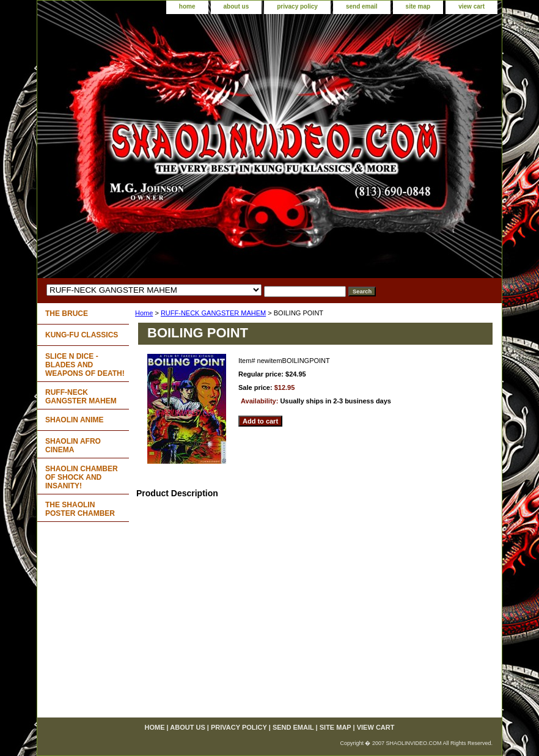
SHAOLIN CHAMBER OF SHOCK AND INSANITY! (82, 477)
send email (362, 6)
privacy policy (297, 6)
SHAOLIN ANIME (75, 420)
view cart (471, 6)
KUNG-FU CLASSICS (82, 335)
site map (418, 6)
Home (144, 313)
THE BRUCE (67, 314)
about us (237, 6)
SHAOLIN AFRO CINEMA (73, 446)
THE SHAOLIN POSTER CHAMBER (80, 509)
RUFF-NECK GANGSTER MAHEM (213, 313)
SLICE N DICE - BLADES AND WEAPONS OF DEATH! (85, 365)
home (187, 6)
